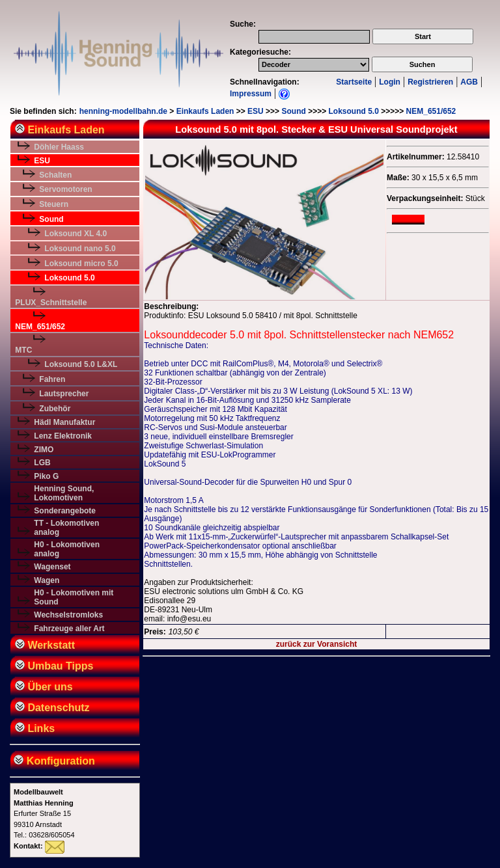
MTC (23, 350)
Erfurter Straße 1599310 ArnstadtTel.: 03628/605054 (44, 813)
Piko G (46, 476)
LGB (42, 463)
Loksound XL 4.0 (76, 234)
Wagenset (52, 567)
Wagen (47, 580)
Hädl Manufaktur (64, 422)
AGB (469, 82)
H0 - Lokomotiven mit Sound (74, 597)
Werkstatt (45, 645)
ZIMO (44, 450)
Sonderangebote (65, 511)
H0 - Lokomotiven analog (67, 549)
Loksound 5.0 (354, 111)
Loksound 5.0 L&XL (81, 364)
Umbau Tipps (54, 666)
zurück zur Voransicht (316, 644)
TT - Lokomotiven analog (66, 528)
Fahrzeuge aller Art (69, 629)
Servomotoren (65, 189)
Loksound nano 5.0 (80, 249)
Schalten (55, 175)
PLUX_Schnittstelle (51, 303)
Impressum (251, 94)
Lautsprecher (64, 394)
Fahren (52, 379)
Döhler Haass (59, 147)
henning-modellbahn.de (123, 111)
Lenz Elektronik (63, 436)
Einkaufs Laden (205, 111)
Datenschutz (52, 708)
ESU (256, 111)
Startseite (354, 82)
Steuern (54, 204)
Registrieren (430, 82)
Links (35, 728)
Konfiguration (53, 761)
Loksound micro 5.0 (81, 264)
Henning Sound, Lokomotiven (64, 493)
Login (390, 82)
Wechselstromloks (68, 615)
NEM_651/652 (431, 111)
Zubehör (55, 409)
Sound (293, 111)
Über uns (44, 687)
